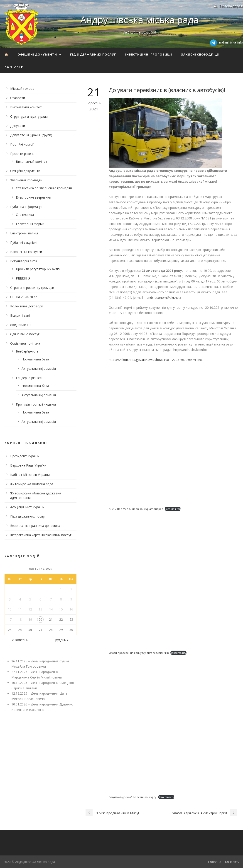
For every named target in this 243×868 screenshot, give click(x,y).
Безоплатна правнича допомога (35, 526)
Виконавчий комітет (26, 107)
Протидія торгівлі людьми (36, 404)
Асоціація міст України (27, 507)
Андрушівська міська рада (140, 19)
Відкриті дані (20, 315)
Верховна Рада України (28, 465)
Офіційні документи (37, 54)
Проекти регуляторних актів (38, 269)
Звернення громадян (26, 180)
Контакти (14, 67)
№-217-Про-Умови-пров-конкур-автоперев (136, 509)
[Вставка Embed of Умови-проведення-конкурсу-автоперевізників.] (174, 579)
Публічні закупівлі (24, 242)
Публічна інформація (26, 207)
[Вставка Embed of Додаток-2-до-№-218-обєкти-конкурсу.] (174, 723)
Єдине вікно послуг (25, 334)
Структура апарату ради (29, 116)
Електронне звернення (33, 197)
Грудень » (61, 640)
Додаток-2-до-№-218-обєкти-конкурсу (133, 797)
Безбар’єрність (27, 351)
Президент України (25, 456)
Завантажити (173, 509)
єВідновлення (21, 325)
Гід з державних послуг (93, 54)
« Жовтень (20, 640)
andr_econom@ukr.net (163, 298)
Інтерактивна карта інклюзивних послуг (41, 535)
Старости (18, 98)
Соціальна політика (25, 343)
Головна (215, 862)
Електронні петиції (25, 233)
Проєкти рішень (22, 154)
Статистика (25, 215)
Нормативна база (35, 359)
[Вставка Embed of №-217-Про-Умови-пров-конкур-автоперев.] (174, 435)
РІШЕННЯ (23, 278)
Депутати (18, 126)
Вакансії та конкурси (26, 252)
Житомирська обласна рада (32, 484)
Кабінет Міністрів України (30, 475)
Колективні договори (27, 306)
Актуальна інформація (39, 368)
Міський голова (22, 89)
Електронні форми (30, 224)
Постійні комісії (22, 144)
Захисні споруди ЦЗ (200, 54)
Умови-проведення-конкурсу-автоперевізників (139, 653)
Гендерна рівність (30, 378)
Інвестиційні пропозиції (149, 54)
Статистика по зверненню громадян (44, 188)
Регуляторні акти (23, 261)
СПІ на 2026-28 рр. (24, 297)
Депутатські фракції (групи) (31, 135)
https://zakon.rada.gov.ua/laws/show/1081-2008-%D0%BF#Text (156, 360)
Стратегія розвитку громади (32, 288)
